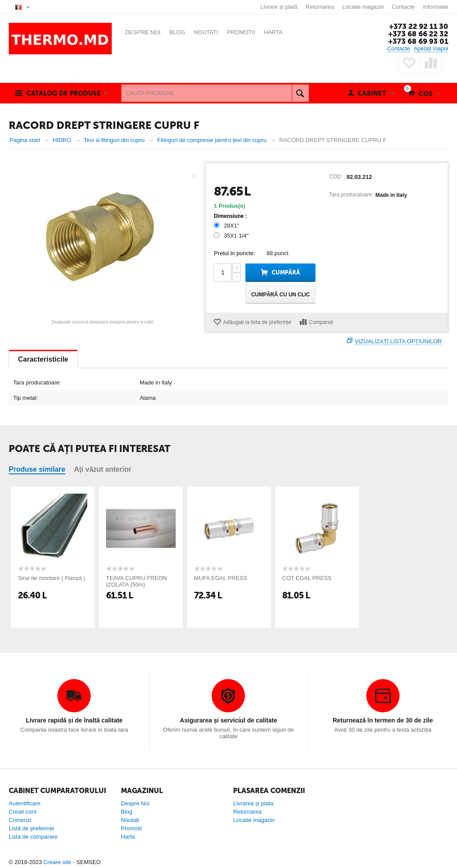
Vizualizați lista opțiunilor (398, 341)
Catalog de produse (64, 93)
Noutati (130, 820)
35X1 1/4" (232, 236)
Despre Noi (135, 803)
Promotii (131, 828)
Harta (128, 837)
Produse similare (37, 469)
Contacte (403, 7)
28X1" (227, 226)
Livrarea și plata (253, 803)
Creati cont (23, 812)
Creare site (57, 862)
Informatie (436, 7)
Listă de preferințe (32, 828)
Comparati (321, 322)
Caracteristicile (43, 359)
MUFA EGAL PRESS (221, 578)
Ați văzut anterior (103, 469)
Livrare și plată (279, 7)
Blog (127, 812)
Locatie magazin (363, 7)
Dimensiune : (230, 216)
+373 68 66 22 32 (418, 34)
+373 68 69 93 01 (418, 41)
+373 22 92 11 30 (419, 26)
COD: (336, 177)
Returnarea (320, 7)
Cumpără (286, 272)
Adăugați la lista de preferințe (257, 322)
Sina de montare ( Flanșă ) (52, 578)
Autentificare (25, 803)
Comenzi (20, 820)
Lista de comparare (33, 837)
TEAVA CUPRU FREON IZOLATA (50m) (136, 581)
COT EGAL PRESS (307, 578)
